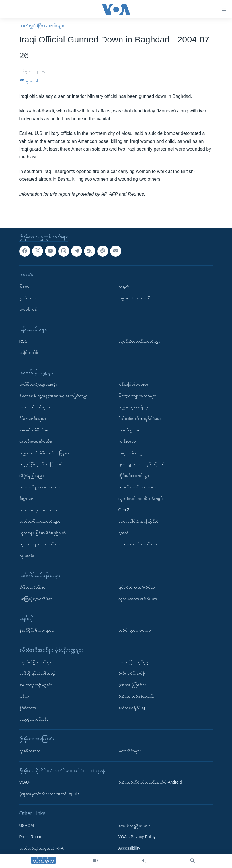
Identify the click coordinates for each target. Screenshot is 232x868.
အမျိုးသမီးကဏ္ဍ (131, 453)
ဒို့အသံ (123, 533)
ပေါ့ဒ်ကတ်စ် (29, 352)
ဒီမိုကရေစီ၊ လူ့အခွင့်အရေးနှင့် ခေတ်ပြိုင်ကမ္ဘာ (54, 395)
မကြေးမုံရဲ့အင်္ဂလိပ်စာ (36, 599)
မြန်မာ (24, 286)
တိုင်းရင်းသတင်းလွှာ (134, 475)
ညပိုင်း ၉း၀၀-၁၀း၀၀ (135, 630)
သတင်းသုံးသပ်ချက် (35, 407)
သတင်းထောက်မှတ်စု (36, 441)
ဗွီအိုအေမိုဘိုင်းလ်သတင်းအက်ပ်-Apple (49, 794)
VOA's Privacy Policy (137, 837)
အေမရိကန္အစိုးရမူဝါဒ (134, 825)
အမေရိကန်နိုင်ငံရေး (35, 430)
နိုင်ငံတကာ (28, 298)
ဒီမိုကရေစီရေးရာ (33, 418)
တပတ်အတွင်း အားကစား (39, 510)
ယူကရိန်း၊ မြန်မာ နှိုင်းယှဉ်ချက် (43, 533)
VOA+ (25, 782)
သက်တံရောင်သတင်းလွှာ (138, 544)
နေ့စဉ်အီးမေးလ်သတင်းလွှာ (139, 341)
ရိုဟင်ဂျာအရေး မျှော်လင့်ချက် (142, 464)
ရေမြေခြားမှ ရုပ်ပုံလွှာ (135, 662)
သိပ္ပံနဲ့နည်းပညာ (32, 475)
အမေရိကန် (28, 309)
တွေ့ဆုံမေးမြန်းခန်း (34, 719)
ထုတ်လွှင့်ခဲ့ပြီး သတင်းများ (42, 25)
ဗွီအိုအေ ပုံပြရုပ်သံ (132, 685)
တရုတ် (124, 286)
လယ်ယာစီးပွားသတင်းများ (40, 521)
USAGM (27, 825)
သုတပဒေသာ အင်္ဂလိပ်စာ (138, 599)
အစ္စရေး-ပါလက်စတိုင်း (136, 298)
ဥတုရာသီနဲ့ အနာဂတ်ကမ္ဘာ (40, 487)
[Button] (29, 82)
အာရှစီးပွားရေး (130, 430)
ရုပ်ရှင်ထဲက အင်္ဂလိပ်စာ (137, 587)
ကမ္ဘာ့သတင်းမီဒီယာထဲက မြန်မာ (44, 453)
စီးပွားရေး (27, 498)
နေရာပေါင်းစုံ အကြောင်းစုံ (139, 521)
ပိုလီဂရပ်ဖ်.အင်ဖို (132, 673)
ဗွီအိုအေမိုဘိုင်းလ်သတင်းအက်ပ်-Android (150, 782)
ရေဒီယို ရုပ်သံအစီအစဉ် (38, 673)
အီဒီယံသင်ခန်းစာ (32, 587)
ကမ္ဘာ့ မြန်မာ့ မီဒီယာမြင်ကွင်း (41, 464)
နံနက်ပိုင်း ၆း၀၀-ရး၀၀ (37, 630)
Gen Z (124, 510)
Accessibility (129, 848)
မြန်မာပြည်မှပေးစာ (133, 384)
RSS (23, 341)
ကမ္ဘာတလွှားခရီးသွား (135, 407)
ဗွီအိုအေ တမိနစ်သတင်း (137, 696)
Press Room (30, 837)
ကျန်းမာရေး (128, 441)
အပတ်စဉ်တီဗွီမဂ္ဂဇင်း (36, 685)
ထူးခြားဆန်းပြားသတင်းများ (40, 544)
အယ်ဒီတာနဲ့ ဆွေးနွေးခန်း (38, 384)
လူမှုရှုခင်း (27, 555)
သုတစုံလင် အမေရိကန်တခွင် (141, 498)
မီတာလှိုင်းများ (129, 751)
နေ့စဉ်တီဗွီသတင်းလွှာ (36, 662)
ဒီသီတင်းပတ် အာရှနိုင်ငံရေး (140, 418)
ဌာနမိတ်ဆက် (30, 751)
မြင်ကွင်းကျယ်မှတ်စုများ (137, 395)
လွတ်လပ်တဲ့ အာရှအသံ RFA (41, 848)
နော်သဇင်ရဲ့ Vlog (132, 708)
